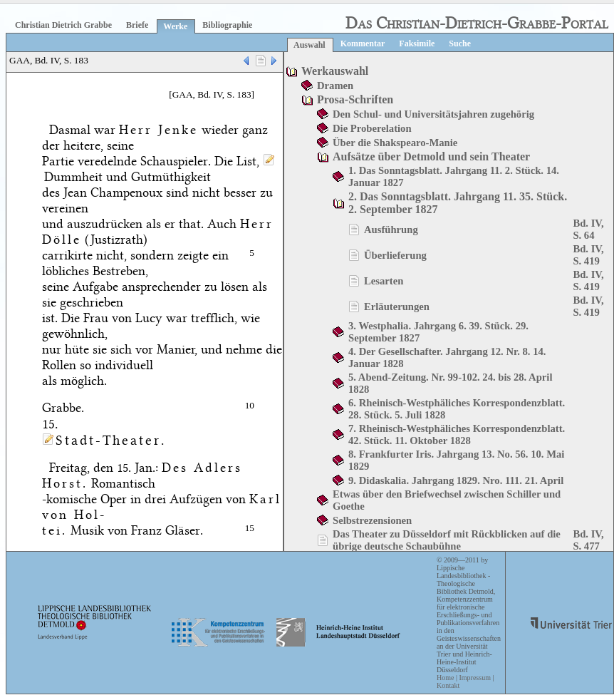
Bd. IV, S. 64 (588, 229)
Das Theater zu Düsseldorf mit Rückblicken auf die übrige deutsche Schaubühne (447, 540)
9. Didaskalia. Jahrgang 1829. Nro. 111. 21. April (456, 480)
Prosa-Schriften (355, 99)
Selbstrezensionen (372, 520)
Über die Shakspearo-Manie (395, 143)
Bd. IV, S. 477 (588, 540)
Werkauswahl (335, 71)
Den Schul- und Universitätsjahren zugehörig (433, 114)
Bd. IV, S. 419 (588, 255)
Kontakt (448, 685)
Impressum (474, 678)
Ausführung (391, 230)
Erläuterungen (397, 307)
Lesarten (384, 281)
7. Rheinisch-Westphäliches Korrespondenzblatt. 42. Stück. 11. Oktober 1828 (457, 434)
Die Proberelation (372, 128)
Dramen (335, 86)
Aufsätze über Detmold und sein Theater (431, 156)
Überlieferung (395, 255)
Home (445, 678)
